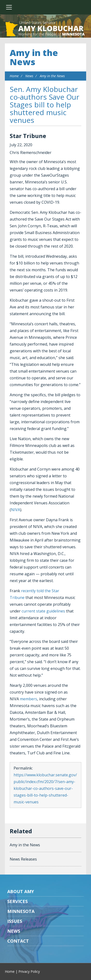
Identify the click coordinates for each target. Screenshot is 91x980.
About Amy (21, 891)
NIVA (16, 510)
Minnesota (21, 911)
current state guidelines (43, 611)
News (29, 76)
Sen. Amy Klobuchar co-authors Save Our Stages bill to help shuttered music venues (45, 105)
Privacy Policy (29, 971)
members (29, 699)
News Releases (23, 859)
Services (17, 901)
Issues (15, 921)
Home (14, 76)
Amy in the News (34, 57)
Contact (18, 941)
